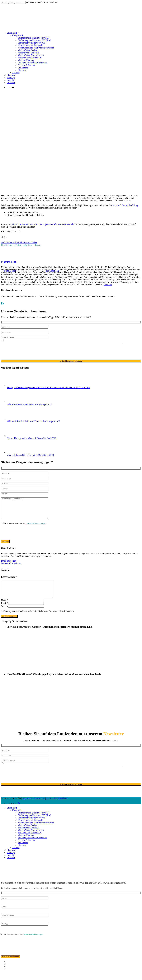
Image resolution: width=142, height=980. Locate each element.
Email (5, 611)
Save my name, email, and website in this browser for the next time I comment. (39, 619)
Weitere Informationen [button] (11, 567)
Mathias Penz (9, 262)
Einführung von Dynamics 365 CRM (34, 823)
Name (5, 608)
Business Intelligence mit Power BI (33, 820)
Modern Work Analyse (28, 833)
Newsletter (63, 806)
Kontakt (10, 862)
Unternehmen (64, 257)
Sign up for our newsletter (16, 629)
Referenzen (23, 850)
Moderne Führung (26, 843)
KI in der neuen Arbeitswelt (30, 828)
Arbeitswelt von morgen (22, 257)
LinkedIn (108, 285)
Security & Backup (26, 848)
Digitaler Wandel (41, 257)
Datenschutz (39, 806)
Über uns (22, 853)
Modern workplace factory (30, 840)
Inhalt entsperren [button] (9, 565)
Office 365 (53, 257)
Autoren (16, 855)
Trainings (11, 860)
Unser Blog (12, 815)
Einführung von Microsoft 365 (31, 825)
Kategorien (17, 818)
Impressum (27, 806)
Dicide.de (11, 865)
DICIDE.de (51, 806)
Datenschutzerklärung (50, 343)
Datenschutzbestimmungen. (36, 528)
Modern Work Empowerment (31, 838)
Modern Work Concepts (28, 835)
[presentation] (22, 352)
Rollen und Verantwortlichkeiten (32, 845)
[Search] (13, 3)
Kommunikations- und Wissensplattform (36, 830)
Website (5, 613)
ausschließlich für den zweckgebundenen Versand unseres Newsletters (91, 343)
